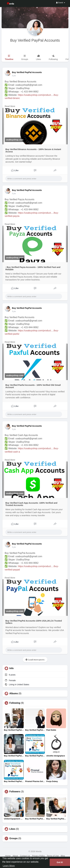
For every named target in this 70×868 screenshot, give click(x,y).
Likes (12, 829)
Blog (63, 856)
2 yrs (14, 76)
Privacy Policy (38, 856)
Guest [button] (61, 3)
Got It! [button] (60, 862)
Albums (14, 694)
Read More (10, 106)
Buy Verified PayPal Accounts (35, 40)
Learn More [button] (9, 866)
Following (15, 703)
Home (8, 856)
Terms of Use (53, 856)
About (15, 856)
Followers (15, 792)
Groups (13, 838)
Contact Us (25, 856)
